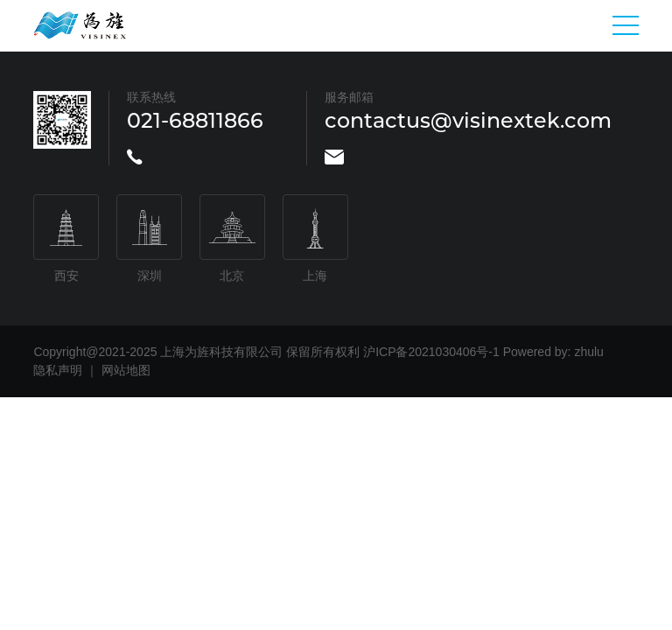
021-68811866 (195, 120)
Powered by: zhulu (553, 352)
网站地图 (126, 370)
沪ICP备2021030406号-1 (431, 352)
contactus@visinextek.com (468, 120)
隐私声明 (58, 370)
